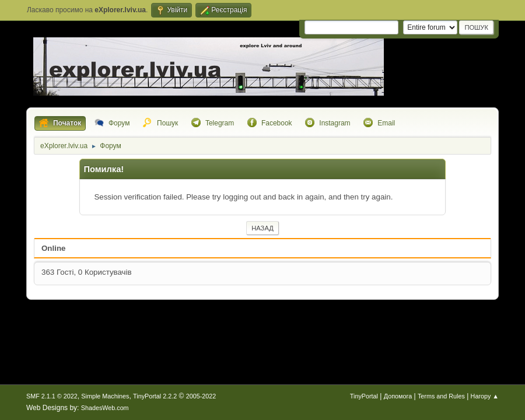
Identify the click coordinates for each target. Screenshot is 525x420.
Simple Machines (105, 396)
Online (53, 248)
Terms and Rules (441, 396)
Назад (262, 228)
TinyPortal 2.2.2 (155, 396)
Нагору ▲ (485, 396)
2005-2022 (201, 396)
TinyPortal (364, 396)
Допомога (398, 396)
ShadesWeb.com (105, 408)
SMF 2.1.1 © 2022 (52, 396)
